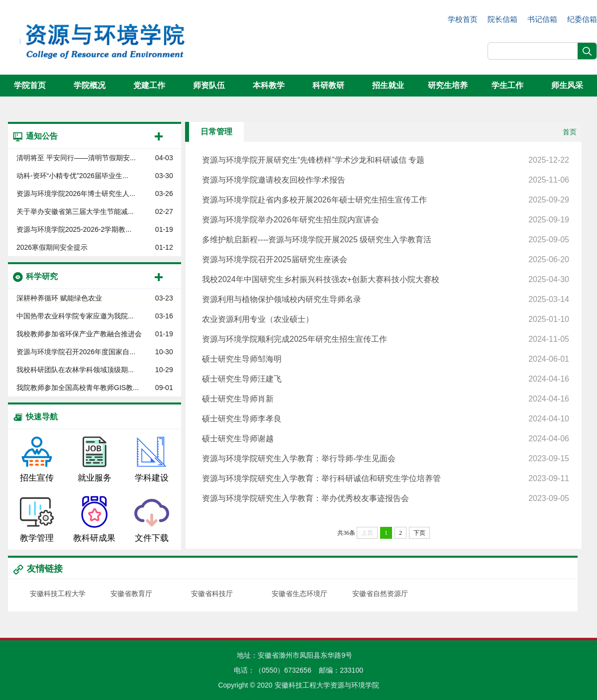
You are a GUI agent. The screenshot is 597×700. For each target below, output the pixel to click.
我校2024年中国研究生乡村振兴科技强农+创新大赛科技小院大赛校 (386, 280)
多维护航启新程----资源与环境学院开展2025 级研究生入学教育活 (386, 240)
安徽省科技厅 (212, 594)
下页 (419, 533)
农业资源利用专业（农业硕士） (386, 319)
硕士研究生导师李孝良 (386, 419)
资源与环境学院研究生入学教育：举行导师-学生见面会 (386, 459)
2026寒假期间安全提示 (52, 247)
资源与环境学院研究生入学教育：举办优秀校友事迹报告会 (386, 499)
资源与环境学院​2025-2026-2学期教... (74, 229)
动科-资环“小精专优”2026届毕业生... (72, 176)
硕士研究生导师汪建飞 (386, 379)
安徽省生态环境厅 (299, 594)
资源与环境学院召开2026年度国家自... (76, 352)
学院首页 (30, 85)
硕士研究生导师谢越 (386, 439)
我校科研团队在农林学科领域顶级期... (75, 370)
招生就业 (388, 85)
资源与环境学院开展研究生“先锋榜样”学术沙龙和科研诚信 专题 (386, 160)
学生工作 (507, 85)
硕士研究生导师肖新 (386, 399)
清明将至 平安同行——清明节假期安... (76, 158)
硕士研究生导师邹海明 (386, 359)
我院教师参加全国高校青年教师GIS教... (78, 388)
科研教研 (328, 85)
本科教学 (269, 85)
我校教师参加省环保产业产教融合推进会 (79, 334)
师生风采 (567, 85)
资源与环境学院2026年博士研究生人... (76, 194)
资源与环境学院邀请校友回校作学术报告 (386, 180)
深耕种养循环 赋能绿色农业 (59, 298)
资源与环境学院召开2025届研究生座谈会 (386, 260)
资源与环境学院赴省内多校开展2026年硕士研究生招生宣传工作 (386, 200)
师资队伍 (209, 85)
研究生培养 (448, 85)
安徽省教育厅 (131, 594)
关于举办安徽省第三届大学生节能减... (75, 211)
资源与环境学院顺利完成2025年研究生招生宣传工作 (386, 339)
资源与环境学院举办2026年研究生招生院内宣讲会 (386, 220)
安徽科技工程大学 (58, 594)
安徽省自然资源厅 (380, 594)
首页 (570, 132)
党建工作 (149, 85)
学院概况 (90, 85)
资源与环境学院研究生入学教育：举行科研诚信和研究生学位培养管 (386, 479)
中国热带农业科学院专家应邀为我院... (75, 316)
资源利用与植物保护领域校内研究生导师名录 (386, 300)
